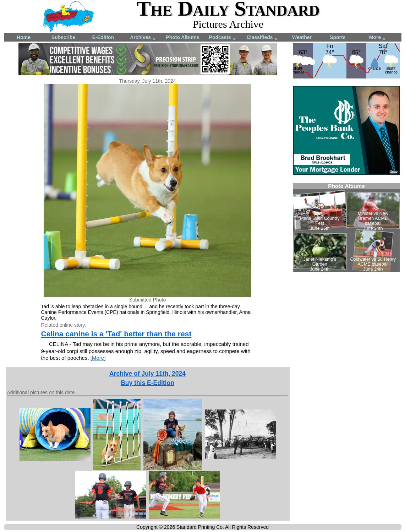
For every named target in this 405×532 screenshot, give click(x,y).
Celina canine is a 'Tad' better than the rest (116, 334)
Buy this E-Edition (147, 383)
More (377, 38)
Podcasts (223, 38)
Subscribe (64, 37)
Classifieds (262, 38)
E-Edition (103, 37)
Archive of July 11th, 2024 (147, 374)
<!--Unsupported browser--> (346, 227)
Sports (338, 37)
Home (24, 37)
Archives (143, 38)
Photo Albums (182, 37)
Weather (302, 37)
